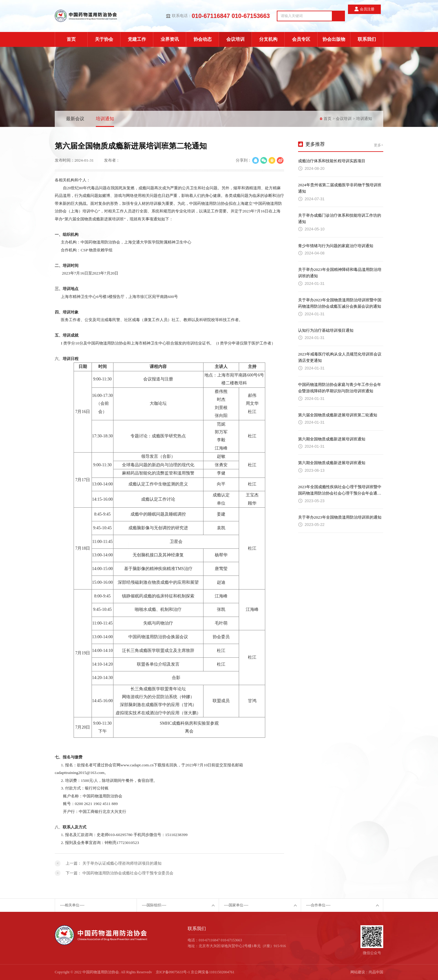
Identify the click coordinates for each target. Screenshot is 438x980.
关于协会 (104, 39)
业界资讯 (170, 39)
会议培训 (235, 39)
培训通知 (105, 119)
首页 (71, 39)
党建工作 (137, 39)
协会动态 (203, 39)
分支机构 (268, 39)
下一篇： (120, 873)
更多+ (379, 145)
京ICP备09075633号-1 (173, 972)
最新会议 (75, 119)
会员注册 (370, 16)
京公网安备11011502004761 (212, 972)
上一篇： (114, 863)
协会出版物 (334, 39)
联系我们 (367, 39)
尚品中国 (376, 972)
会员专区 (301, 39)
